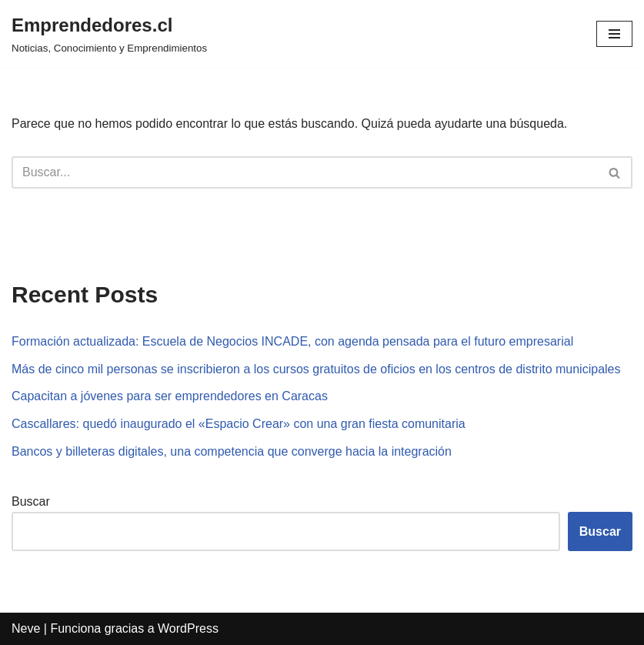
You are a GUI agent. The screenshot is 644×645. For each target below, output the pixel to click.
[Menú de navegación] (614, 34)
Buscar (31, 501)
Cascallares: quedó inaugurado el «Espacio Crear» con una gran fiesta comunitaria (239, 424)
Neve (26, 628)
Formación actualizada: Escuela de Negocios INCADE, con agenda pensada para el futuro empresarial (292, 341)
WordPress (188, 628)
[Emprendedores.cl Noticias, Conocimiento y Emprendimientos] (109, 34)
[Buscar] (305, 172)
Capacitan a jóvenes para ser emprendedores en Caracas (170, 396)
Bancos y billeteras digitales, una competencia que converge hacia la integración (232, 451)
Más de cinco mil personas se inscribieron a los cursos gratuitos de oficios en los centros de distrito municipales (316, 369)
